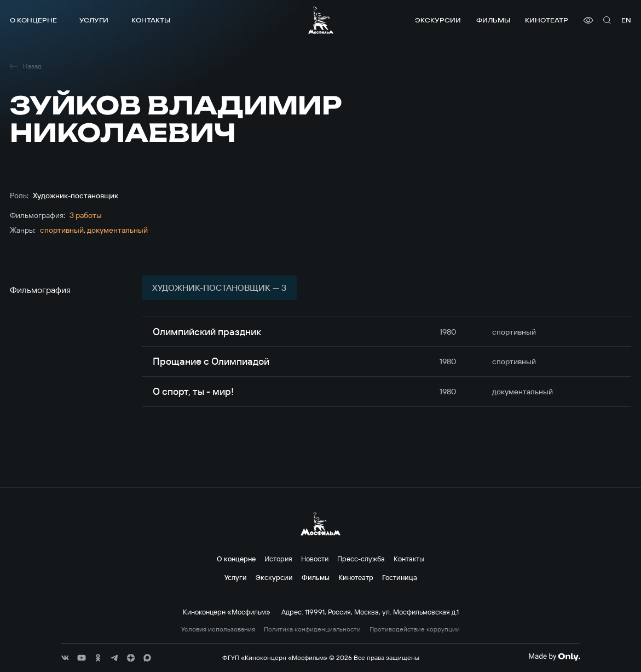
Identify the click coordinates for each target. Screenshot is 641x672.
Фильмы (493, 20)
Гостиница (400, 577)
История (278, 559)
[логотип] (321, 20)
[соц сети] (65, 658)
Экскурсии (438, 20)
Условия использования (218, 629)
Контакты (151, 20)
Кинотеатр (547, 20)
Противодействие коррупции (415, 629)
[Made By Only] (554, 657)
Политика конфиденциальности (312, 629)
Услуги (94, 20)
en (626, 20)
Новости (315, 559)
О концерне (33, 20)
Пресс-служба (361, 559)
